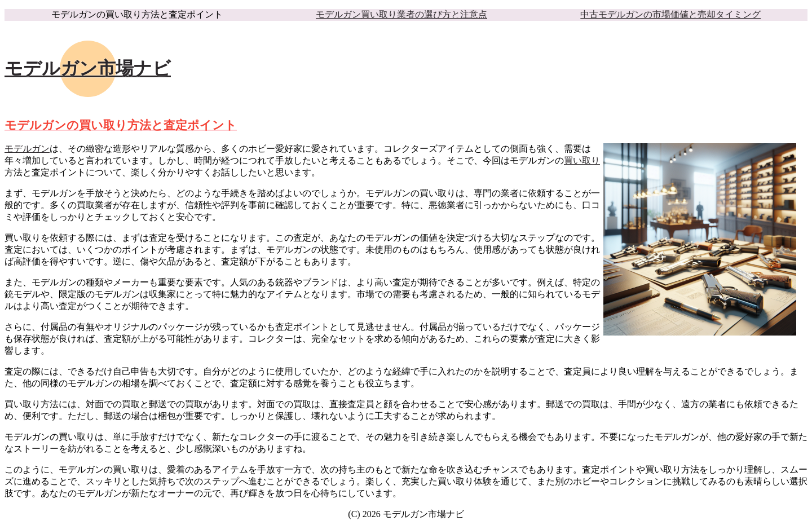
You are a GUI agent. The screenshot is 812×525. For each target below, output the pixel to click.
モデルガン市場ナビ (88, 68)
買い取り (582, 160)
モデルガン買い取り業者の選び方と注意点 (401, 14)
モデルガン (27, 149)
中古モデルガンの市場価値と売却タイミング (670, 14)
